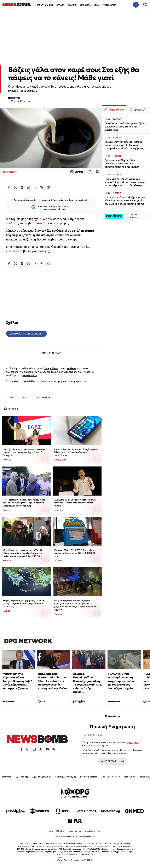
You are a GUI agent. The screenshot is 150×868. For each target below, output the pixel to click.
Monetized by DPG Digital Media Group (85, 831)
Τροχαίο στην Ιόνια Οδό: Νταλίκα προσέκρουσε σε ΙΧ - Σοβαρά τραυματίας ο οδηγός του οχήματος (124, 145)
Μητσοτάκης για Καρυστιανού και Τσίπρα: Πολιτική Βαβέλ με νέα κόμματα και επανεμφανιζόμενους (18, 681)
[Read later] (98, 172)
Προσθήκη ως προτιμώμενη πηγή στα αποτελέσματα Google (50, 208)
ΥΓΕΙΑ (97, 5)
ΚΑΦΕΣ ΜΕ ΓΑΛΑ (43, 397)
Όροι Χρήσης (22, 777)
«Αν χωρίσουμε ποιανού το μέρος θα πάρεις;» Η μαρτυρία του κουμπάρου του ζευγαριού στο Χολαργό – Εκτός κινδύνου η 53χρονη (75, 605)
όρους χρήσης (133, 743)
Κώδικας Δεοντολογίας (65, 777)
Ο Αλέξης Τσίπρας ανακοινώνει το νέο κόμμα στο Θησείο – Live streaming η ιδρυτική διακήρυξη (25, 452)
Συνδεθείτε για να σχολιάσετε (26, 334)
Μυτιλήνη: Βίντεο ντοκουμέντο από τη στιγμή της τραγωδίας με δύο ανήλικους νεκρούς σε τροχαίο (122, 681)
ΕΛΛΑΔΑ (60, 5)
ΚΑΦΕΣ (25, 397)
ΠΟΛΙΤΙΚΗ (72, 5)
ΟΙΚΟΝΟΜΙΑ (85, 5)
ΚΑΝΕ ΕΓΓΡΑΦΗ (112, 761)
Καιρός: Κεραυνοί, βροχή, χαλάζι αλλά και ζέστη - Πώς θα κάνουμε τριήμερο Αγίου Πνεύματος (24, 603)
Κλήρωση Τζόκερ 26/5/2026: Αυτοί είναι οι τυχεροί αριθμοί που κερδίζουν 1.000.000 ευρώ (75, 553)
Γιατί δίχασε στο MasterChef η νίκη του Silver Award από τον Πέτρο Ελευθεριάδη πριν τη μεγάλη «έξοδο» (53, 681)
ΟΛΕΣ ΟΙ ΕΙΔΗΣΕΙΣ (45, 5)
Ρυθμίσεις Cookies (88, 777)
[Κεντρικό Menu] (145, 5)
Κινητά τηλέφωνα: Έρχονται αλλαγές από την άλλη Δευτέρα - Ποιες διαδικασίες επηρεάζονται (76, 452)
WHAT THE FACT (10, 172)
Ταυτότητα (7, 777)
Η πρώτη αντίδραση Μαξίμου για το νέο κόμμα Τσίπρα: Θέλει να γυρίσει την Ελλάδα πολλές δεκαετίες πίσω (125, 201)
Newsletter (29, 381)
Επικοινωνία (130, 777)
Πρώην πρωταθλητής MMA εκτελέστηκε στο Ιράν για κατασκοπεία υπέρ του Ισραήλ (122, 164)
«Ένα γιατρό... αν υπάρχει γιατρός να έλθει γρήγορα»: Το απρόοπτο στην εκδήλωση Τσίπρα (75, 503)
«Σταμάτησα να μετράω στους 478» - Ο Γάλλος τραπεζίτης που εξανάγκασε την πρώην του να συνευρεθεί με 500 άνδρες (23, 553)
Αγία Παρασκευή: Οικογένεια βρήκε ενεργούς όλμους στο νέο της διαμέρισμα (125, 127)
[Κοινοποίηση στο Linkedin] (35, 187)
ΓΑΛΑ (11, 397)
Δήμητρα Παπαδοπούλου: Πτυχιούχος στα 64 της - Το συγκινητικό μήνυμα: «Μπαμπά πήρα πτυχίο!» (88, 683)
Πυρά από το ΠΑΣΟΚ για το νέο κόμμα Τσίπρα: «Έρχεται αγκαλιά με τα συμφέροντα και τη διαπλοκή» (125, 182)
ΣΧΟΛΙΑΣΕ (77, 172)
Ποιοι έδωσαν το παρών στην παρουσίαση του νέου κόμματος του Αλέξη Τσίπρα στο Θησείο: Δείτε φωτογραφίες (24, 503)
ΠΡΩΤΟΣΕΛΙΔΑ (110, 5)
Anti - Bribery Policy (110, 777)
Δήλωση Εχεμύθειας (41, 777)
